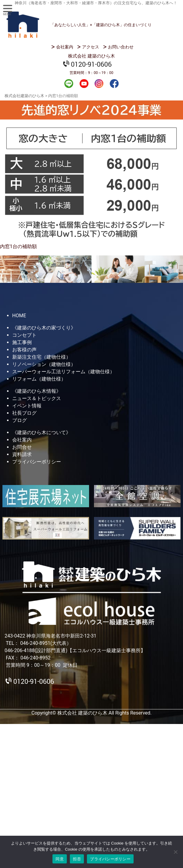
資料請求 (22, 454)
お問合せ (22, 447)
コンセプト (24, 335)
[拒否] (175, 852)
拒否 (77, 859)
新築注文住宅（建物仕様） (41, 357)
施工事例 (22, 342)
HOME (19, 316)
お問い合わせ (121, 47)
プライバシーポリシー (37, 462)
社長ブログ (24, 413)
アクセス (91, 47)
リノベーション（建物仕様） (44, 364)
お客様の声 (24, 350)
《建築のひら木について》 (41, 432)
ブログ (20, 420)
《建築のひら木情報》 (37, 391)
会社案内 (65, 47)
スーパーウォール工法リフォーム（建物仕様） (63, 372)
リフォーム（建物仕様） (39, 379)
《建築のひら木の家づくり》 (44, 328)
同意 (60, 859)
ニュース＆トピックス (37, 398)
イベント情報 (27, 406)
